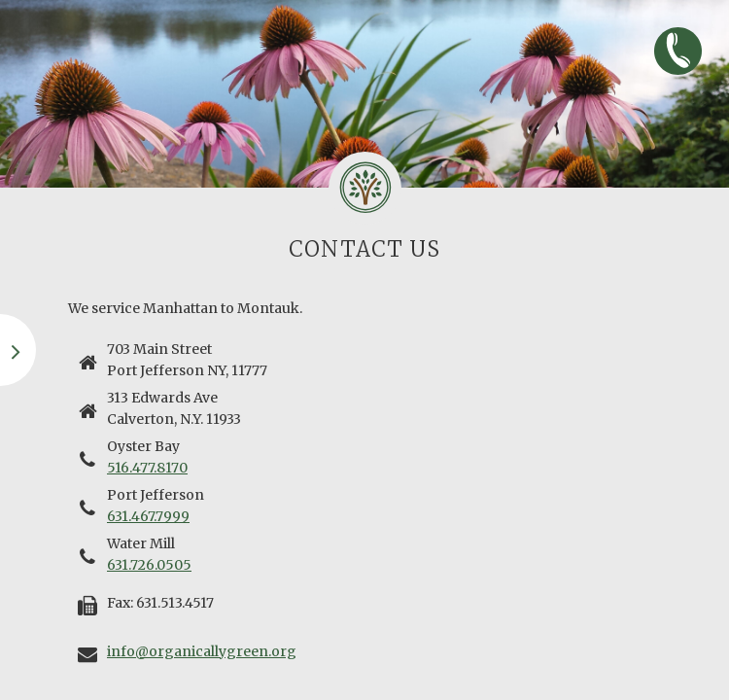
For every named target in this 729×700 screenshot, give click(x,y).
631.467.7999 (148, 516)
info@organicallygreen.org (202, 651)
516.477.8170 (147, 468)
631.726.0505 (149, 565)
